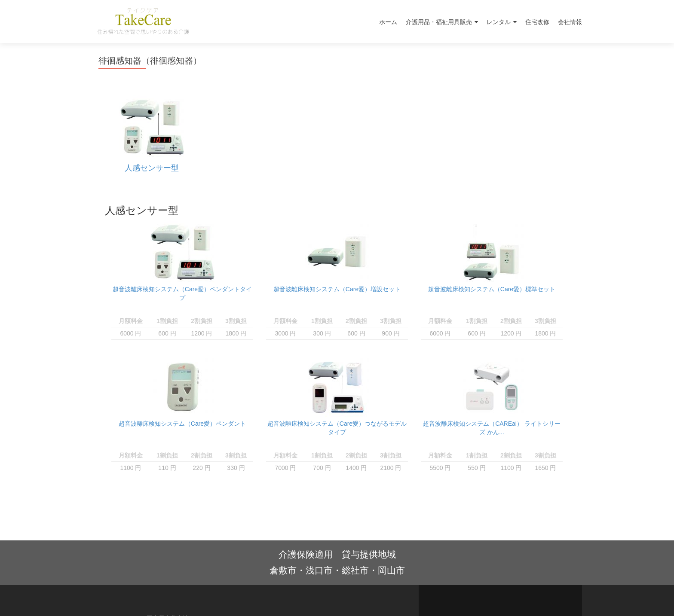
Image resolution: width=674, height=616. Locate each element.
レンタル (499, 22)
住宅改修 (537, 22)
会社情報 (570, 22)
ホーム (388, 22)
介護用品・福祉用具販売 (439, 22)
